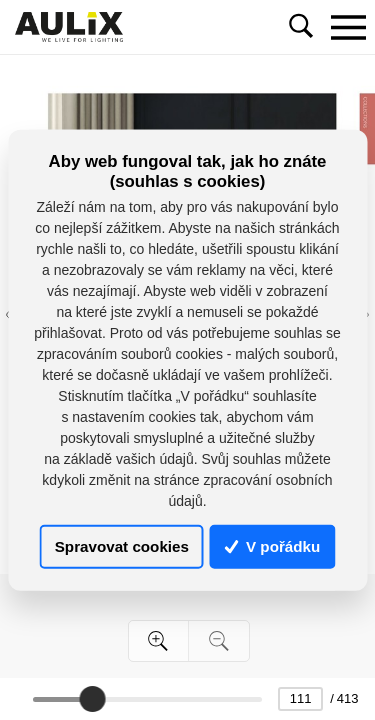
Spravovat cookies (122, 546)
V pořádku (273, 546)
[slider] (92, 699)
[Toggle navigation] (348, 27)
